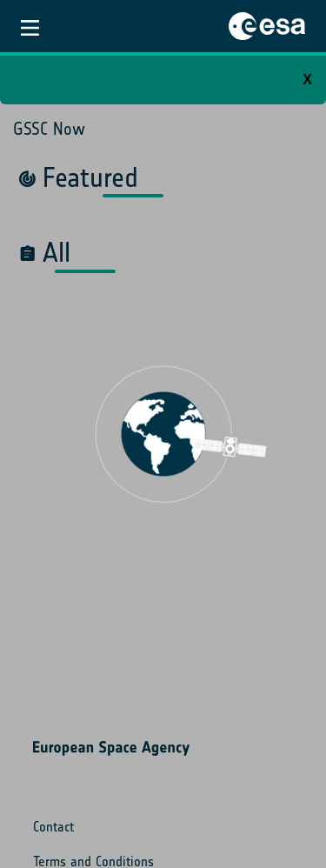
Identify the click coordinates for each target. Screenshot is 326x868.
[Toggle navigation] (30, 26)
